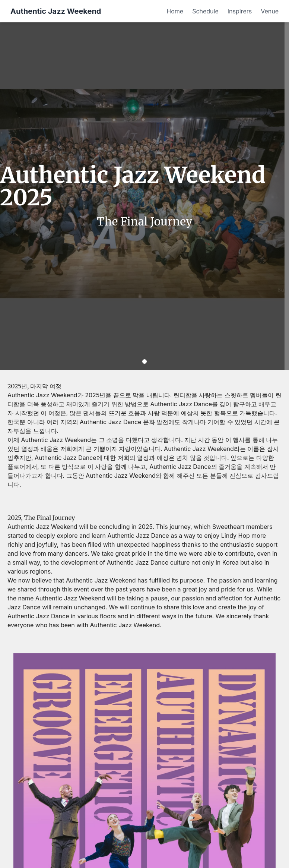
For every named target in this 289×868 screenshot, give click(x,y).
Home (175, 11)
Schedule (205, 11)
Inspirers (240, 11)
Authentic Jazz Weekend (56, 11)
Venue (270, 11)
